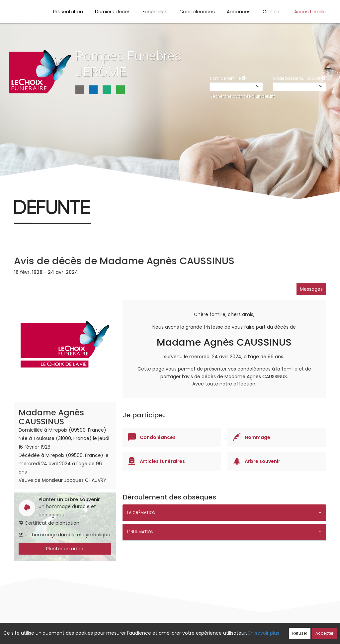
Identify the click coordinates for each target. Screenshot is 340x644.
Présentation (68, 12)
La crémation (141, 513)
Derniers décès (113, 12)
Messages (311, 289)
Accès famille (310, 12)
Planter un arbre (65, 549)
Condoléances (197, 12)
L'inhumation (140, 532)
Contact (272, 12)
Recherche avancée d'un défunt (242, 96)
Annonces (239, 12)
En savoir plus (264, 633)
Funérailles (155, 12)
